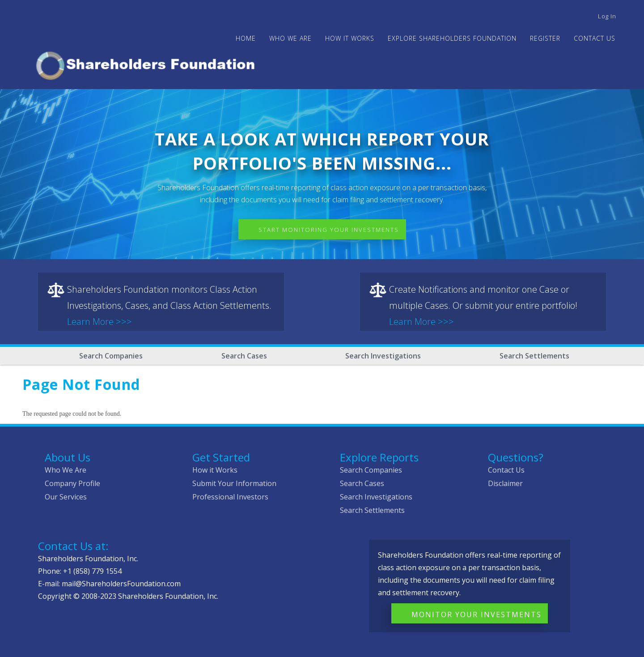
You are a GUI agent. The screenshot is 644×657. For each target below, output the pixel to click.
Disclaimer (505, 483)
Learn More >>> (100, 322)
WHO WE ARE (290, 38)
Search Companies (111, 356)
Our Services (66, 497)
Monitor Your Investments (477, 614)
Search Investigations (383, 356)
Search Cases (244, 356)
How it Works (215, 470)
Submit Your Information (234, 483)
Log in (607, 16)
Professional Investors (230, 497)
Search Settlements (534, 356)
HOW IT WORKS (350, 38)
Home (246, 38)
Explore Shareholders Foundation (452, 38)
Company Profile (72, 483)
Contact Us (595, 38)
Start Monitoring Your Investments (329, 230)
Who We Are (66, 470)
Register (545, 38)
